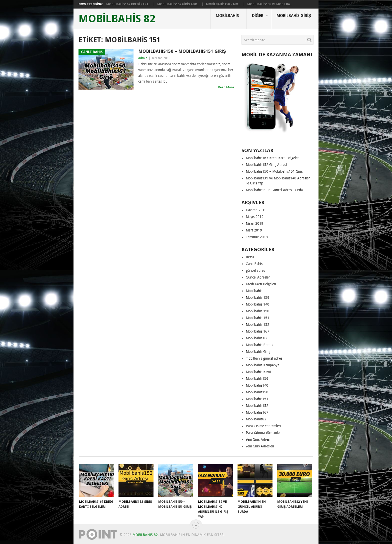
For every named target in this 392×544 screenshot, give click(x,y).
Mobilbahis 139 (257, 298)
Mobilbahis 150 (257, 311)
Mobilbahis (227, 16)
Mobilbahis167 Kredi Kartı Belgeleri (273, 158)
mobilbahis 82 (117, 19)
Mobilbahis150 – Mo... (223, 4)
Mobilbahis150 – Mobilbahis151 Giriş (182, 51)
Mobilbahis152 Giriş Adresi (266, 165)
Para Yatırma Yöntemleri (264, 433)
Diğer (258, 16)
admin (143, 58)
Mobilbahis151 (257, 399)
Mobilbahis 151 (257, 318)
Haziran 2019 (256, 210)
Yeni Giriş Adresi (258, 439)
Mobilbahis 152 (257, 325)
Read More (226, 87)
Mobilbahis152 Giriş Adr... (178, 4)
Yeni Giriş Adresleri (260, 446)
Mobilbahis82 (256, 419)
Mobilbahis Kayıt (258, 372)
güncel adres (255, 270)
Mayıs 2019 (255, 217)
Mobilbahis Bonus (259, 345)
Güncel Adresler (258, 277)
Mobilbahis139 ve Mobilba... (270, 4)
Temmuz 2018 (257, 237)
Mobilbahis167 (257, 412)
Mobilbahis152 (257, 406)
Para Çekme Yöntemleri (263, 426)
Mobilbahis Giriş (294, 16)
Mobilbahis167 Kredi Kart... (128, 4)
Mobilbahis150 (257, 392)
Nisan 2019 (254, 223)
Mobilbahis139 (257, 379)
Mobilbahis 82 (256, 338)
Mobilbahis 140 (257, 304)
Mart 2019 (254, 230)
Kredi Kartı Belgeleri (261, 284)
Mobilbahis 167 (257, 331)
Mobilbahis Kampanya (262, 365)
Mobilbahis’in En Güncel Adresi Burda (274, 190)
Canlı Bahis (254, 264)
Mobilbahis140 (257, 385)
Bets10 (251, 257)
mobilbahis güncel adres (264, 358)
